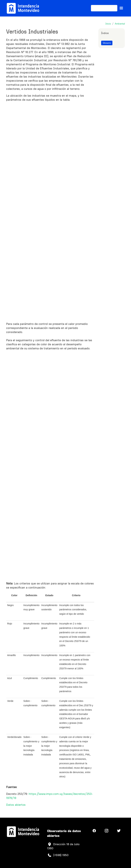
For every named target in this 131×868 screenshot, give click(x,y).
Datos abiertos (16, 805)
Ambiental (120, 24)
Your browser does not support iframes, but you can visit (50, 211)
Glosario (107, 43)
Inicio (108, 24)
